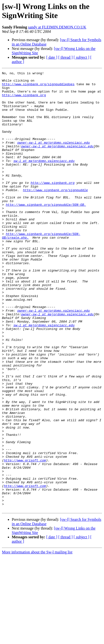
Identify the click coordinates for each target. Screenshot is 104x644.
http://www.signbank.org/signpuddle (55, 214)
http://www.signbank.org (24, 100)
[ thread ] (65, 57)
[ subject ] (81, 57)
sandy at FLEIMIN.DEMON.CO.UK (57, 27)
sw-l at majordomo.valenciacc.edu (44, 179)
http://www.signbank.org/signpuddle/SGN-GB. (46, 232)
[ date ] (52, 57)
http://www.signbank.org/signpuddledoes (38, 87)
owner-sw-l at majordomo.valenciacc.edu (53, 157)
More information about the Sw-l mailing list (37, 640)
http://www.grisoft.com (25, 538)
